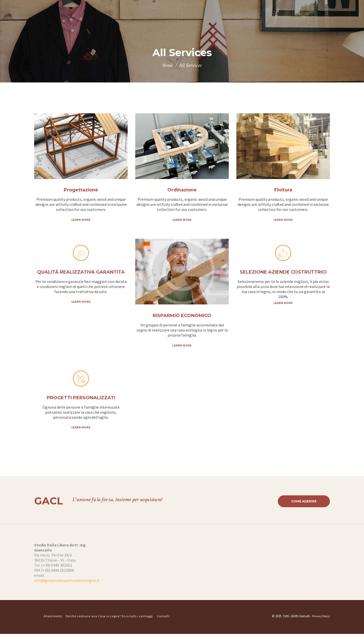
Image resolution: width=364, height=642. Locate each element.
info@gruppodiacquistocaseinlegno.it (67, 589)
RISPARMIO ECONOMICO (182, 316)
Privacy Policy (320, 624)
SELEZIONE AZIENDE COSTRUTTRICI (283, 279)
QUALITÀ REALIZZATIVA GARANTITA (81, 279)
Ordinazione (182, 190)
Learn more (81, 220)
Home (168, 66)
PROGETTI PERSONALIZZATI (81, 405)
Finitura (283, 190)
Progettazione (81, 190)
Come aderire (302, 509)
